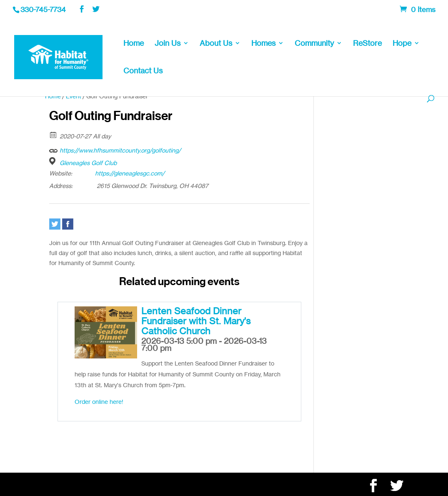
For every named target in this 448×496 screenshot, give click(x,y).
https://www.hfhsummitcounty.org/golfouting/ (115, 149)
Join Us (168, 44)
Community (314, 44)
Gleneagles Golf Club (88, 163)
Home (134, 44)
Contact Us (143, 71)
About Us (216, 44)
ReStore (367, 44)
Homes (263, 44)
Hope (402, 44)
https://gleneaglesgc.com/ (130, 173)
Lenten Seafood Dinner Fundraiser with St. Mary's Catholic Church (196, 321)
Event (74, 96)
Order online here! (99, 402)
